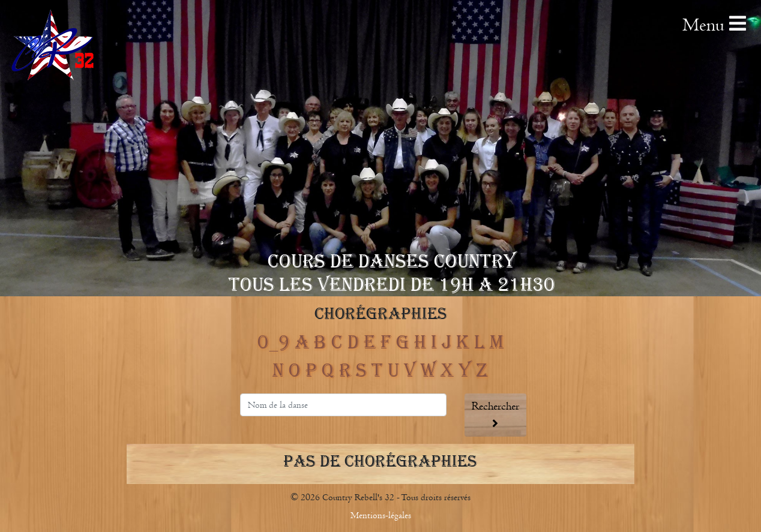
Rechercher (495, 414)
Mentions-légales (381, 515)
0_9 (274, 343)
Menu (714, 25)
